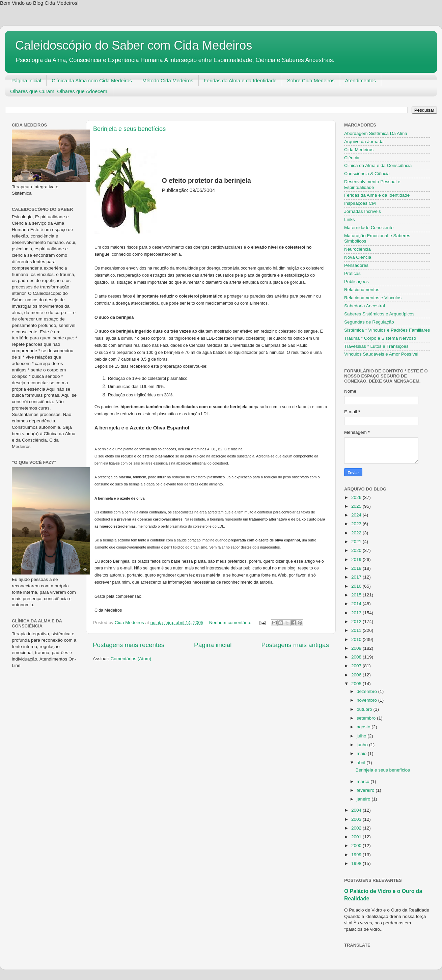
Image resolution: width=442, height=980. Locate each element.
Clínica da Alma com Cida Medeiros (92, 80)
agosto (364, 727)
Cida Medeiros (359, 150)
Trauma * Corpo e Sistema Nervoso (380, 338)
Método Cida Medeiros (168, 80)
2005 (357, 684)
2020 (357, 550)
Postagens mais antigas (295, 645)
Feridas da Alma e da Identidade (240, 80)
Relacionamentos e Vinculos (373, 298)
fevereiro (366, 790)
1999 (357, 855)
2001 (357, 837)
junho (363, 745)
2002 (357, 828)
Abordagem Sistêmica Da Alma (376, 133)
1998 (357, 863)
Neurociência (357, 249)
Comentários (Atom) (131, 659)
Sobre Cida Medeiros (311, 80)
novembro (367, 700)
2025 (357, 506)
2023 (357, 524)
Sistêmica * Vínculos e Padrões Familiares (387, 330)
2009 (357, 648)
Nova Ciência (358, 257)
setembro (367, 718)
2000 (357, 846)
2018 (357, 568)
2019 (357, 559)
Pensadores (356, 265)
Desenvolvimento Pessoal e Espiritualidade (372, 184)
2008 (357, 657)
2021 (357, 542)
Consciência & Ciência (367, 174)
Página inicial (26, 80)
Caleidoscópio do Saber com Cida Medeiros (134, 45)
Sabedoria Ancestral (365, 306)
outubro (365, 709)
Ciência (352, 158)
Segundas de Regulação (369, 322)
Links (350, 219)
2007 (357, 666)
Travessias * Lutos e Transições (376, 346)
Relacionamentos (362, 290)
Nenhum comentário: (231, 623)
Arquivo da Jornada (364, 142)
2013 (357, 613)
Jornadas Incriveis (363, 211)
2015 (357, 595)
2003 (357, 819)
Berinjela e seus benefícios (129, 129)
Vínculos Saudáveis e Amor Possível (381, 354)
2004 (357, 810)
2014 (357, 604)
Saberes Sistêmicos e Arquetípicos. (380, 314)
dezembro (367, 691)
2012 (357, 622)
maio (362, 753)
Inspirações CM (360, 203)
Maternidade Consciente (369, 228)
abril (362, 763)
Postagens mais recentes (129, 645)
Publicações (356, 282)
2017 (357, 577)
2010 (357, 639)
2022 (357, 533)
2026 (357, 497)
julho (362, 736)
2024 (357, 515)
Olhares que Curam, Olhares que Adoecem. (59, 91)
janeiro (364, 799)
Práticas (352, 273)
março (364, 781)
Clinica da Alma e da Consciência (378, 165)
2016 (357, 586)
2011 (357, 630)
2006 (357, 675)
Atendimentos (361, 80)
